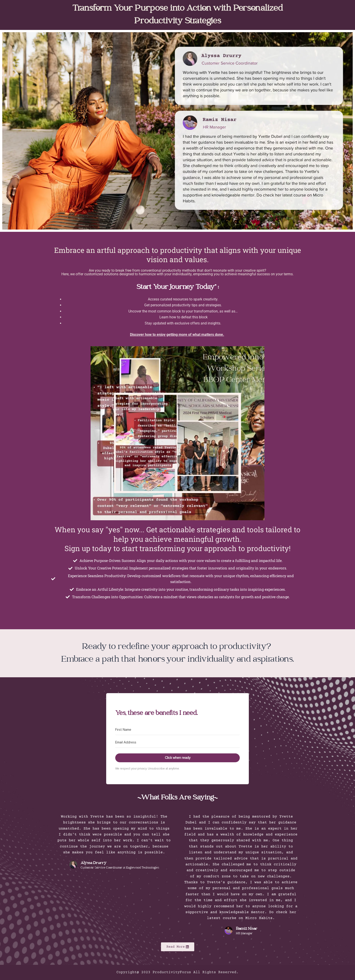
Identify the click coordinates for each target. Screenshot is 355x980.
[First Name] (177, 730)
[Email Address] (177, 743)
